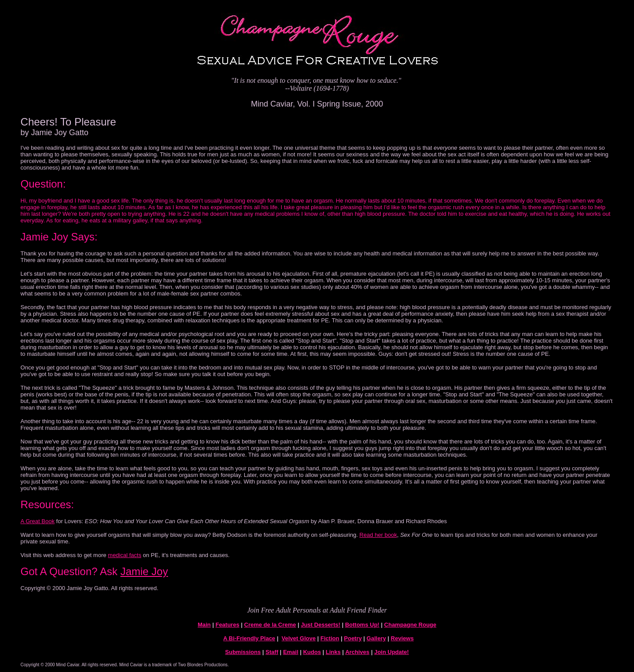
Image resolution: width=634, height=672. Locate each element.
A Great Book (38, 521)
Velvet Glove (299, 638)
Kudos (312, 652)
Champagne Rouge (410, 625)
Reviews (402, 638)
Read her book (378, 535)
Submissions (243, 652)
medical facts (125, 555)
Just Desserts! (321, 625)
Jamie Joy (144, 571)
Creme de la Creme (270, 625)
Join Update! (392, 652)
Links (333, 652)
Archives (357, 652)
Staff (272, 652)
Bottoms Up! (362, 625)
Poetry (353, 638)
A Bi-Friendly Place (249, 638)
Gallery (376, 638)
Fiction (330, 638)
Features (227, 625)
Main (204, 625)
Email (291, 652)
